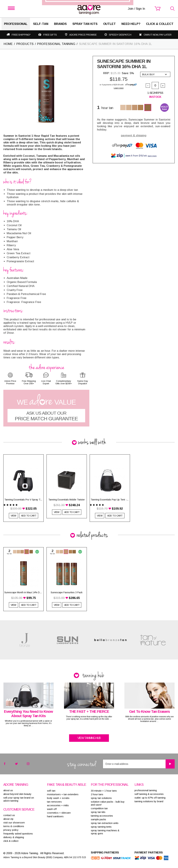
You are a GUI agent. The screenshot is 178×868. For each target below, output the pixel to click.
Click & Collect (160, 24)
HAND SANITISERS (55, 816)
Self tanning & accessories (149, 794)
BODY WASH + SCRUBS (58, 798)
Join (109, 449)
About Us (8, 790)
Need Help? (131, 24)
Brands (60, 24)
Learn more (119, 88)
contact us (9, 815)
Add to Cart (29, 516)
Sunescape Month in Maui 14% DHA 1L (24, 592)
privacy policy (11, 830)
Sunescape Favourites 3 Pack (67, 592)
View (13, 516)
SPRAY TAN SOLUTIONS (101, 798)
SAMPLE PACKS (98, 819)
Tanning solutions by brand (149, 801)
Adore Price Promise (83, 35)
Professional (16, 24)
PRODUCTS (25, 44)
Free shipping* (21, 35)
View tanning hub (89, 738)
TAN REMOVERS (54, 802)
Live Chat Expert (46, 382)
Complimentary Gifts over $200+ (64, 382)
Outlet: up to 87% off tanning (150, 798)
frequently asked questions (18, 834)
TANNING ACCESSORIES (102, 816)
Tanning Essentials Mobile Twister (67, 500)
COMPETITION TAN (99, 808)
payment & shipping (134, 135)
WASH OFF (52, 809)
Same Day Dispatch (83, 382)
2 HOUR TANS (97, 794)
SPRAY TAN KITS (98, 812)
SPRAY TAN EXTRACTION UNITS (105, 823)
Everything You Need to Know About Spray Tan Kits (28, 714)
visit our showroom (14, 823)
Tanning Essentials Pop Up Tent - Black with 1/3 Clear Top (110, 500)
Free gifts (50, 35)
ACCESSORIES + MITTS (58, 805)
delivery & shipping (14, 837)
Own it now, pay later (158, 35)
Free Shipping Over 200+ (29, 382)
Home (8, 44)
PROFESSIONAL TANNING (56, 44)
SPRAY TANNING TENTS (101, 827)
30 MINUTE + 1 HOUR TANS (104, 791)
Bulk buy (154, 74)
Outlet (109, 24)
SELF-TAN (41, 24)
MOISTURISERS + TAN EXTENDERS (63, 794)
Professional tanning (146, 790)
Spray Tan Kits (85, 24)
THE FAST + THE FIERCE (89, 712)
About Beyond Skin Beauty (17, 794)
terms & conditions (14, 826)
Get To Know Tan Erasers (149, 712)
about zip (8, 819)
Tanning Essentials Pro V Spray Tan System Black (24, 500)
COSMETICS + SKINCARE (59, 813)
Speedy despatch (120, 35)
